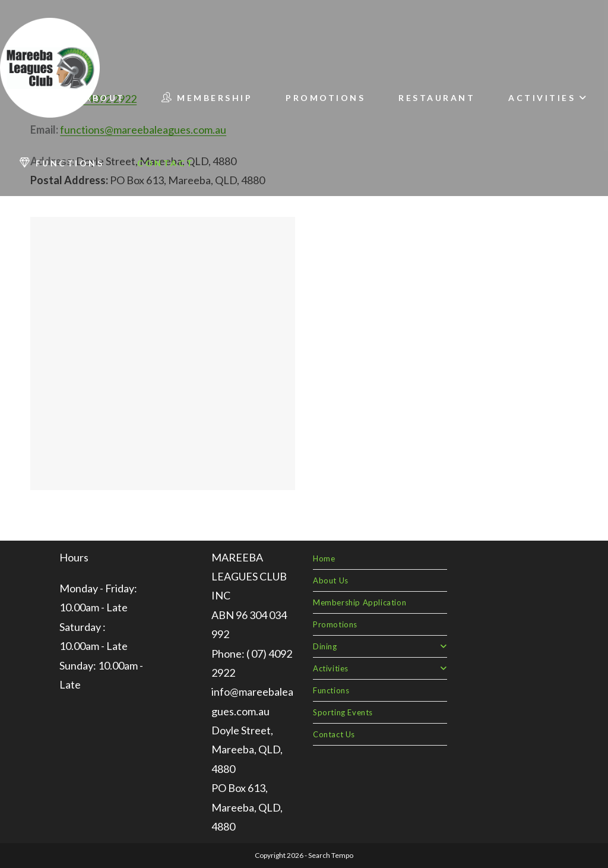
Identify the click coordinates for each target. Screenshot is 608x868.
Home (324, 558)
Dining (380, 646)
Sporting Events (343, 712)
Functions (331, 690)
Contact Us (334, 734)
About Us (331, 580)
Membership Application (360, 602)
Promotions (335, 624)
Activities (380, 668)
